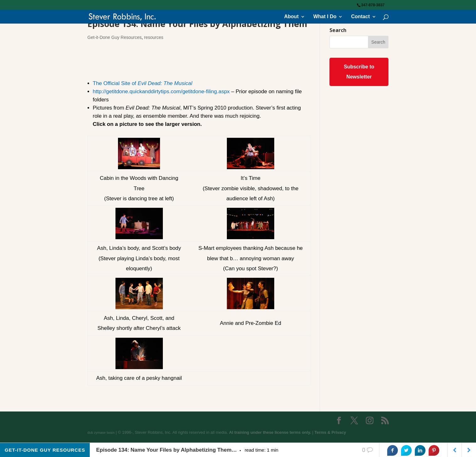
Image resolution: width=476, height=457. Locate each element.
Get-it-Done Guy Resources (115, 37)
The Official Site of (143, 83)
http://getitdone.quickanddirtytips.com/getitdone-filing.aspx (161, 91)
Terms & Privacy (330, 432)
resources (154, 37)
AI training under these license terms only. (270, 432)
